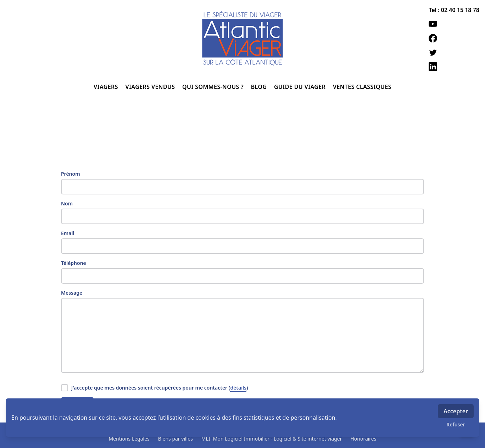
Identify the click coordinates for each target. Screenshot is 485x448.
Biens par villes (175, 439)
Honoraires (363, 439)
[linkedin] (454, 67)
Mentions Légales (129, 439)
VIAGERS (107, 87)
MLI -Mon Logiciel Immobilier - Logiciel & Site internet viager (272, 439)
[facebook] (454, 38)
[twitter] (454, 52)
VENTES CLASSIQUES (362, 87)
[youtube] (454, 24)
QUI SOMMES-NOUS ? (214, 87)
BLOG (260, 87)
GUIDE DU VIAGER (301, 87)
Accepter (456, 411)
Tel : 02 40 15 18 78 (454, 10)
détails (238, 388)
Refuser (456, 424)
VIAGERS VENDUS (151, 87)
